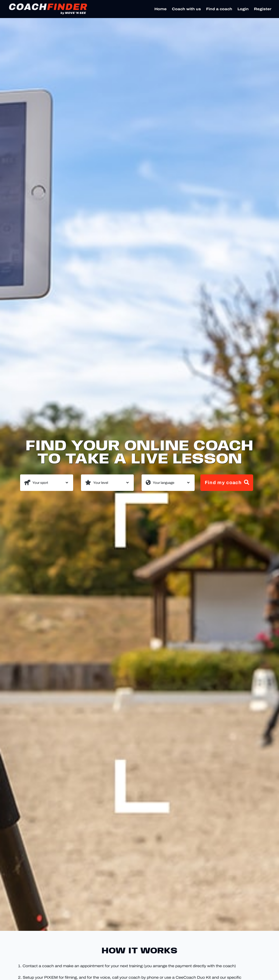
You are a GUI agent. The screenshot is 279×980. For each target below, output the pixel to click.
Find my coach (227, 482)
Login (243, 9)
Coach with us (186, 9)
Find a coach (219, 9)
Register (263, 9)
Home (161, 9)
